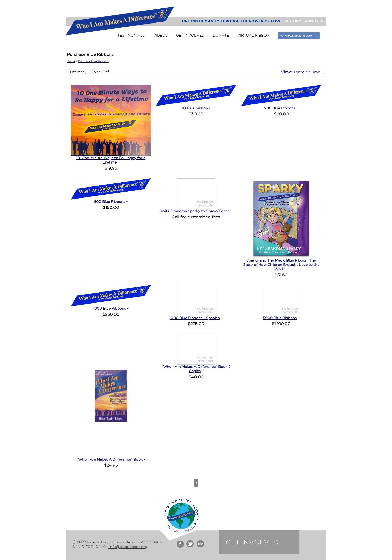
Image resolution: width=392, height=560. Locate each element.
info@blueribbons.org (128, 547)
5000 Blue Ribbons (280, 318)
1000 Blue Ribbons (109, 308)
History (293, 21)
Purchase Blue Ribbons (94, 61)
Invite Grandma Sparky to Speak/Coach (195, 211)
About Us (315, 21)
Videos (160, 35)
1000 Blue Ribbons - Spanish (195, 318)
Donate (221, 35)
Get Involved (190, 35)
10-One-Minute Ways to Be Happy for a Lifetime (111, 160)
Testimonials (131, 35)
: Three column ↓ (303, 72)
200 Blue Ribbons (280, 108)
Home (71, 61)
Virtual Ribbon (253, 35)
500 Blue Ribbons (110, 202)
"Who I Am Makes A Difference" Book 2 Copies (196, 369)
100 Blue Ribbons (195, 108)
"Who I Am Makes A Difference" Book (110, 459)
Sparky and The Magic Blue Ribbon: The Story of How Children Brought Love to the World (281, 265)
